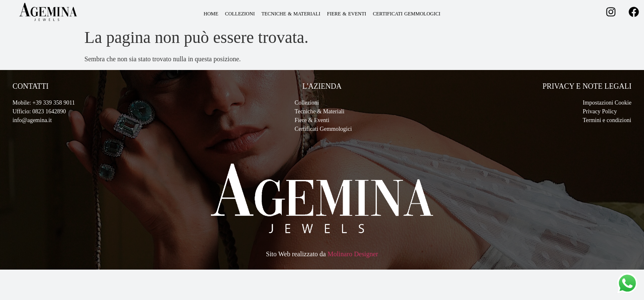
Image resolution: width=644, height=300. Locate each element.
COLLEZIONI (240, 14)
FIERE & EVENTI (347, 14)
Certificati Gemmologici (323, 129)
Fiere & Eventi (312, 120)
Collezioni (307, 103)
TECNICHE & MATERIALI (291, 14)
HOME (211, 14)
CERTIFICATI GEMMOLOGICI (407, 14)
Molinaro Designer (353, 254)
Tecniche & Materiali (320, 111)
